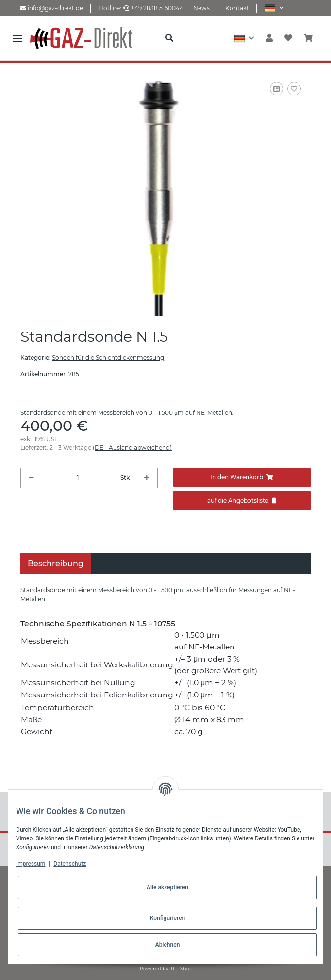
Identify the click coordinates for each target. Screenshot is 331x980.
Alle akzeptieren (167, 887)
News (201, 8)
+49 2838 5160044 (153, 8)
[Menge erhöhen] (147, 478)
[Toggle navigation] (17, 38)
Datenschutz (70, 864)
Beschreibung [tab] (56, 563)
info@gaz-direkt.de (52, 8)
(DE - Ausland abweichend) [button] (132, 448)
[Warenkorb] (308, 38)
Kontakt (237, 8)
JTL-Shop (181, 969)
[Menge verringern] (31, 478)
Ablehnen (168, 945)
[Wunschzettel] (288, 38)
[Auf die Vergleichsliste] (277, 89)
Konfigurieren (167, 918)
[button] (274, 8)
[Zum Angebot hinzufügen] (242, 501)
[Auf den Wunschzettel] (294, 89)
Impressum (31, 864)
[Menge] (77, 478)
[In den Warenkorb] (242, 477)
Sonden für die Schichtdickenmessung (108, 357)
